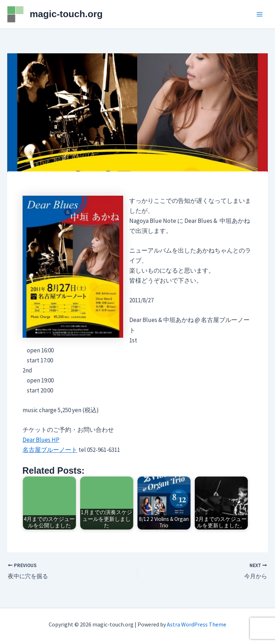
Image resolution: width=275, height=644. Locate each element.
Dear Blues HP (41, 440)
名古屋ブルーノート (50, 450)
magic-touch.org (66, 14)
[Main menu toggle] (260, 14)
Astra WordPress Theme (197, 624)
